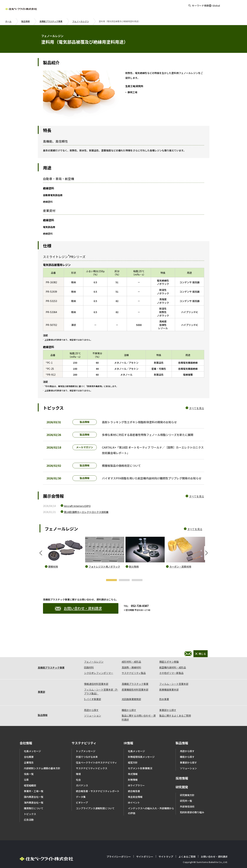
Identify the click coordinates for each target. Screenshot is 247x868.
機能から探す (129, 700)
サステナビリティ (84, 733)
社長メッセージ (32, 741)
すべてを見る (197, 408)
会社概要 (29, 747)
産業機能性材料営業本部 (135, 679)
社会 (78, 769)
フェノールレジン (81, 21)
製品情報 (25, 21)
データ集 (81, 787)
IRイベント (134, 792)
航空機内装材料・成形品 (173, 657)
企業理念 (29, 752)
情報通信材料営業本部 (96, 674)
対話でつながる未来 (87, 747)
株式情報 (133, 764)
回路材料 (89, 657)
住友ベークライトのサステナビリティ (96, 752)
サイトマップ (166, 846)
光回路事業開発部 (131, 689)
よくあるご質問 (187, 846)
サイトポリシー (145, 846)
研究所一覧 (186, 791)
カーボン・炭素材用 (180, 575)
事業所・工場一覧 (34, 781)
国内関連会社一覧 (34, 787)
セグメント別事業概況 (140, 758)
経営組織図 (30, 775)
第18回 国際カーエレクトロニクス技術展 (86, 521)
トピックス (30, 804)
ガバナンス (82, 775)
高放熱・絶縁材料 (131, 657)
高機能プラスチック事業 (51, 21)
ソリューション (93, 705)
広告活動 (29, 809)
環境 (78, 764)
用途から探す (91, 700)
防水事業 (164, 689)
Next (206, 562)
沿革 (26, 769)
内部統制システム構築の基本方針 (42, 758)
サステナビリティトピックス (92, 758)
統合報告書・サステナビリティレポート (98, 781)
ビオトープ (82, 792)
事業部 (41, 682)
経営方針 (133, 752)
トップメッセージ (86, 741)
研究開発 (182, 777)
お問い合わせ (234, 9)
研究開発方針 (187, 785)
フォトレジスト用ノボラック (104, 575)
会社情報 (26, 733)
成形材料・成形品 (131, 651)
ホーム (8, 21)
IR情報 (128, 733)
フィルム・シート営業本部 (174, 674)
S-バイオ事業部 (93, 689)
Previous (41, 562)
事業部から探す (168, 700)
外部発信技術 (187, 796)
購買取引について (34, 798)
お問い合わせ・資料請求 (78, 617)
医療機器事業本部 (169, 679)
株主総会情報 (135, 787)
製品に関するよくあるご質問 (175, 705)
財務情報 (133, 769)
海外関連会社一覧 (34, 792)
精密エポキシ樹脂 (169, 651)
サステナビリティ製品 (134, 663)
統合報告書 (134, 781)
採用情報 (182, 768)
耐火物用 (134, 575)
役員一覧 (29, 764)
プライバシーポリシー (119, 846)
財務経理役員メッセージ (141, 747)
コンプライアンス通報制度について (95, 798)
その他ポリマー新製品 (171, 663)
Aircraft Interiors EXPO (77, 515)
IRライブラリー (136, 775)
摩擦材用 (53, 575)
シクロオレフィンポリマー (99, 663)
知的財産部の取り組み (192, 802)
